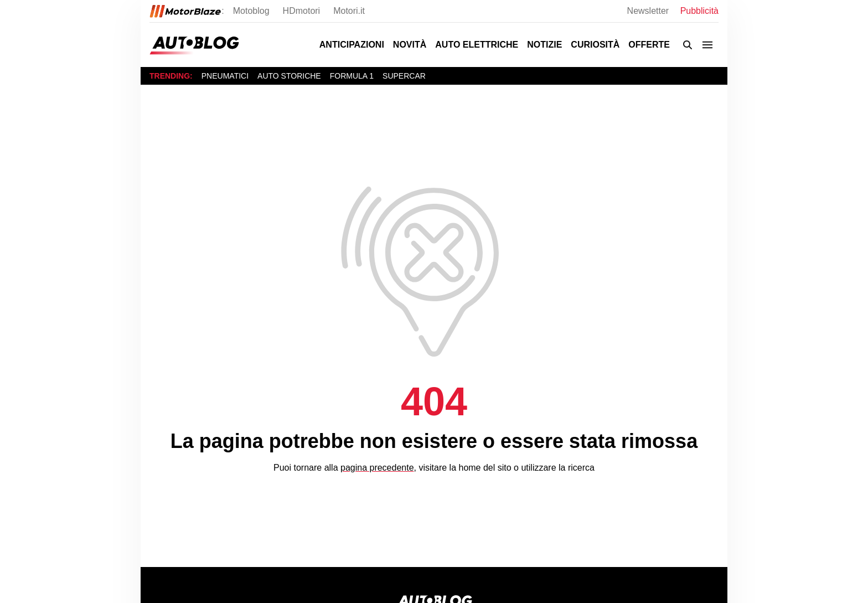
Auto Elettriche (477, 45)
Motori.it (349, 11)
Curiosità (595, 45)
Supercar (404, 76)
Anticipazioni (352, 45)
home (469, 468)
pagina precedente (377, 468)
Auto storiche (289, 76)
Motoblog (251, 11)
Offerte (649, 45)
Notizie (544, 45)
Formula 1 (352, 76)
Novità (410, 45)
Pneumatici (225, 76)
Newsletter (649, 11)
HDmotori (302, 11)
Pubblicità (699, 11)
